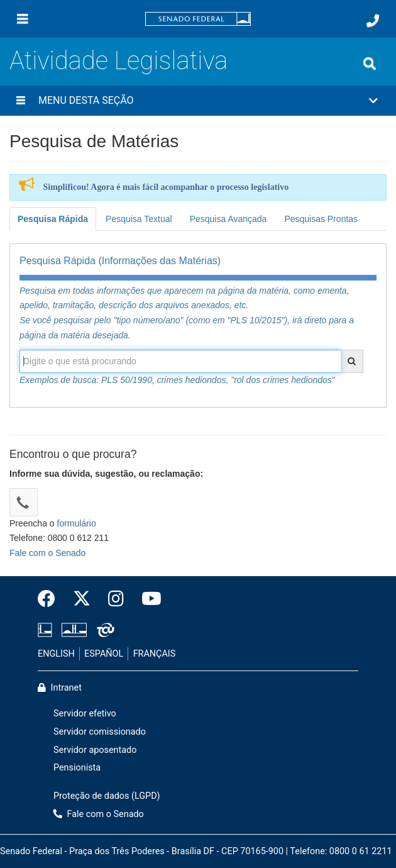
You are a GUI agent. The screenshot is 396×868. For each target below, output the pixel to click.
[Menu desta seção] (21, 101)
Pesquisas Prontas (321, 219)
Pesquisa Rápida (53, 219)
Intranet (60, 688)
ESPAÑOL (104, 654)
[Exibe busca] (370, 64)
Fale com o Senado (47, 553)
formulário (77, 523)
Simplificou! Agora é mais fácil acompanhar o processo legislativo (166, 187)
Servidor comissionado (100, 732)
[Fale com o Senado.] (373, 21)
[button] (198, 101)
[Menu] (23, 19)
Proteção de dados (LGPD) (107, 796)
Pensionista (77, 768)
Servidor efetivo (85, 714)
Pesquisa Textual (139, 219)
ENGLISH (56, 654)
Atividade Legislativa (118, 61)
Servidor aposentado (95, 750)
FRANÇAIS (155, 654)
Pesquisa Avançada (228, 219)
